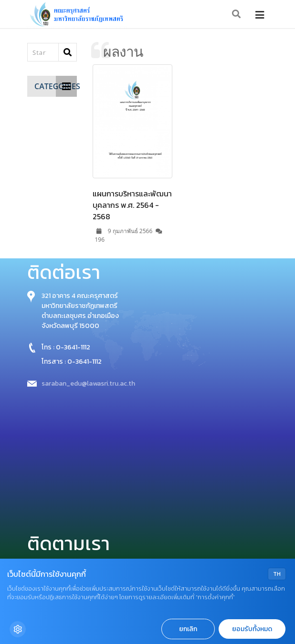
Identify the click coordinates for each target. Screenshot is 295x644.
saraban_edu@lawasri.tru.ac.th (88, 383)
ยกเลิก (188, 629)
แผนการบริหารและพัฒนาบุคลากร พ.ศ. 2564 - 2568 (132, 205)
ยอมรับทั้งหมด (252, 629)
